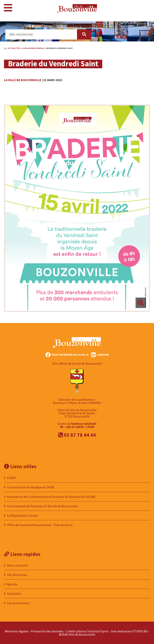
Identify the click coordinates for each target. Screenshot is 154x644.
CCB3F (11, 478)
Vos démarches (17, 575)
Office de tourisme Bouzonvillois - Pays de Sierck (40, 525)
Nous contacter (18, 565)
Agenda (12, 584)
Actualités (14, 594)
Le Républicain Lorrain (22, 515)
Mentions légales (17, 631)
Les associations (18, 603)
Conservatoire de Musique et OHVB (31, 487)
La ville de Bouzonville (23, 80)
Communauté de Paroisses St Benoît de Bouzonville (42, 506)
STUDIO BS (140, 631)
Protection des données (47, 631)
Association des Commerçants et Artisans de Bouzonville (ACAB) (51, 497)
